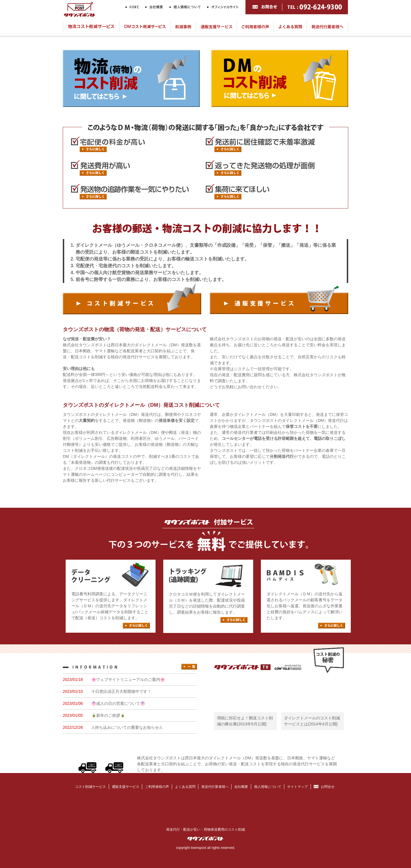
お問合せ (328, 787)
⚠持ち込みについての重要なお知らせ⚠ (127, 727)
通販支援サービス (126, 787)
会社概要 (241, 787)
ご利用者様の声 (157, 787)
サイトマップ (297, 787)
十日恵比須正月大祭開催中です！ (121, 691)
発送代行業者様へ (215, 787)
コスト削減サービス (90, 787)
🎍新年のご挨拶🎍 (108, 715)
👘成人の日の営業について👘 (118, 703)
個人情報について (268, 787)
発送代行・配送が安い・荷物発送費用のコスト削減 (205, 829)
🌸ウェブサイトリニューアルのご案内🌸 (128, 679)
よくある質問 (185, 787)
